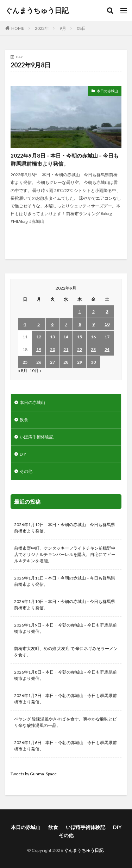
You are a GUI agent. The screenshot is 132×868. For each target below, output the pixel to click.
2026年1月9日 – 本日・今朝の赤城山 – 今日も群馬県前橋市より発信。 (65, 628)
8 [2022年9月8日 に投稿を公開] (80, 324)
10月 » (36, 370)
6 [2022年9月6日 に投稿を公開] (52, 324)
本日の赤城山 (107, 91)
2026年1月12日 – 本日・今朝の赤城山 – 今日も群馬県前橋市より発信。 (65, 528)
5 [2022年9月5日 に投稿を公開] (39, 324)
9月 (63, 28)
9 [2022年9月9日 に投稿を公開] (93, 324)
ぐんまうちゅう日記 (37, 11)
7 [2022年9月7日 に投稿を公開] (66, 324)
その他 (26, 471)
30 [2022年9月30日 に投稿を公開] (93, 362)
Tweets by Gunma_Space (34, 774)
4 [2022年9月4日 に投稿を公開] (25, 324)
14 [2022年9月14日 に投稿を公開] (66, 337)
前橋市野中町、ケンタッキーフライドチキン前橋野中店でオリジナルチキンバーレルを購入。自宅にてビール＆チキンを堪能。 (65, 554)
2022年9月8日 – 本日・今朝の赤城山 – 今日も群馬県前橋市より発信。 (65, 160)
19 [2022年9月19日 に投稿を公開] (39, 349)
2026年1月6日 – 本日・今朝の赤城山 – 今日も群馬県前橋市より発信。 (65, 746)
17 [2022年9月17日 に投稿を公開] (107, 337)
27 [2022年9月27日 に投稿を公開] (52, 362)
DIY (23, 454)
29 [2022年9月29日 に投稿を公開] (80, 362)
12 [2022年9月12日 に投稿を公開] (39, 337)
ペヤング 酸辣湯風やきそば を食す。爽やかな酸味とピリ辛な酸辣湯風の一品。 (65, 722)
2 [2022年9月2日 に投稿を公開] (93, 312)
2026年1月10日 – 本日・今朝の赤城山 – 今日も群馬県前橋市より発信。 (65, 605)
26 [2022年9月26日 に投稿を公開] (39, 362)
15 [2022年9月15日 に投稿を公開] (80, 337)
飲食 (24, 420)
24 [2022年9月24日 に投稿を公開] (107, 349)
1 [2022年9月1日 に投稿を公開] (80, 312)
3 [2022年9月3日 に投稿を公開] (107, 312)
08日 (81, 28)
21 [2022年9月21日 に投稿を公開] (66, 349)
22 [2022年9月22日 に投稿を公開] (80, 349)
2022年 (42, 28)
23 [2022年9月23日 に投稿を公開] (93, 349)
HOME (18, 28)
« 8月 (23, 370)
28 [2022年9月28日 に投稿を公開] (66, 362)
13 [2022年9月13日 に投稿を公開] (52, 337)
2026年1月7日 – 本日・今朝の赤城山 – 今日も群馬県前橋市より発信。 (65, 699)
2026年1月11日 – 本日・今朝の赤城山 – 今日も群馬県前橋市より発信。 (65, 581)
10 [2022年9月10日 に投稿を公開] (107, 324)
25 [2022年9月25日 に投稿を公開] (25, 362)
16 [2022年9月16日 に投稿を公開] (93, 337)
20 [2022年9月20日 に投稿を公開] (52, 349)
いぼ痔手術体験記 (37, 437)
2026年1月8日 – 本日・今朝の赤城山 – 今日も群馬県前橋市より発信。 (65, 675)
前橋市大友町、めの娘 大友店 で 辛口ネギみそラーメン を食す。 (66, 652)
